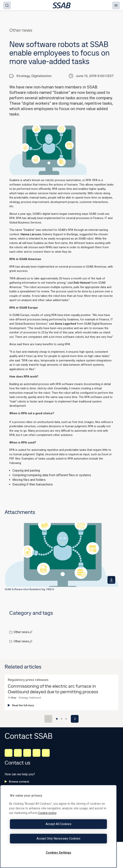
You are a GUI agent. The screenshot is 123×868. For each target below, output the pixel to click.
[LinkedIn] (9, 753)
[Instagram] (27, 753)
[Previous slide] (48, 719)
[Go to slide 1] (57, 719)
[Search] (7, 5)
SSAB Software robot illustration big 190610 (29, 589)
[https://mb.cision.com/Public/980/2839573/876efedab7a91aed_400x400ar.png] (111, 580)
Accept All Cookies (58, 824)
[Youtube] (46, 753)
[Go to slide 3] (66, 719)
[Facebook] (18, 753)
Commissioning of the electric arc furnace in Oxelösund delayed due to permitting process (53, 689)
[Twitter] (36, 753)
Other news (23, 632)
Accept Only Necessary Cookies (58, 838)
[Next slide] (75, 719)
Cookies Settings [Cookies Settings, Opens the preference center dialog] (58, 853)
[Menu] (116, 5)
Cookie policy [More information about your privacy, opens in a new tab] (47, 813)
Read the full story (21, 705)
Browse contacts (17, 782)
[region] (58, 826)
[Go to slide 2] (61, 719)
